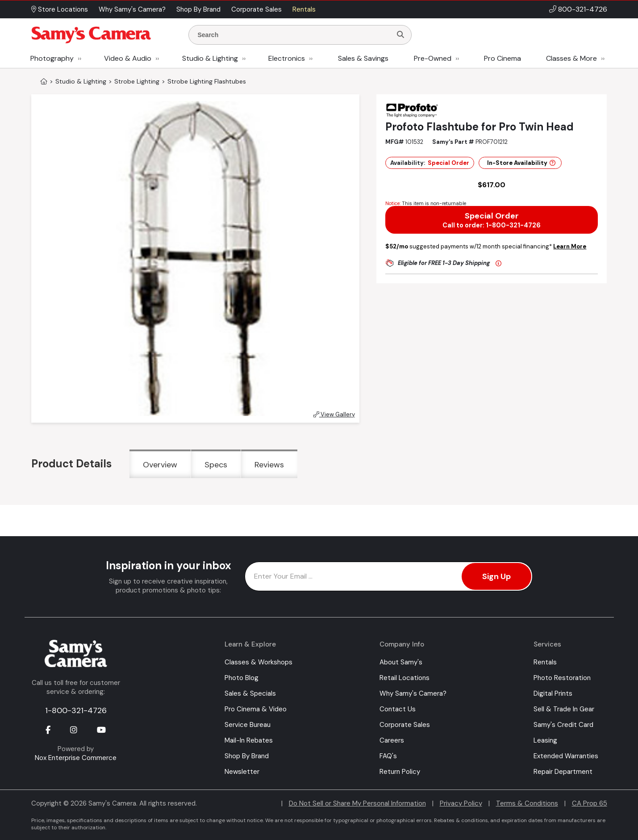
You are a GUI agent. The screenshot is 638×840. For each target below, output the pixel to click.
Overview (160, 465)
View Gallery (334, 414)
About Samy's (401, 662)
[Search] (400, 35)
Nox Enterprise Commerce (76, 758)
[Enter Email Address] (389, 576)
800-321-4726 (583, 9)
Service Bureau (248, 725)
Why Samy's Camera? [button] (132, 9)
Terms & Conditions (527, 803)
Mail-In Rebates (249, 740)
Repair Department (563, 772)
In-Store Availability (521, 163)
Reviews (269, 465)
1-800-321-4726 (76, 710)
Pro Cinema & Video (256, 709)
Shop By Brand (247, 756)
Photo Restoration (562, 678)
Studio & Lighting (210, 58)
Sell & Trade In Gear (564, 709)
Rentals (545, 662)
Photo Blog (242, 678)
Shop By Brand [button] (198, 9)
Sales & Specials (250, 693)
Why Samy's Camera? (413, 693)
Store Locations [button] (60, 9)
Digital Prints (553, 693)
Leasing (545, 740)
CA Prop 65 (590, 803)
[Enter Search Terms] (294, 35)
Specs (216, 465)
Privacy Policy (461, 803)
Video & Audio (128, 58)
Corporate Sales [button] (256, 9)
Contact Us (398, 709)
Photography (52, 58)
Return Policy (400, 772)
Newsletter (242, 772)
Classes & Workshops (259, 662)
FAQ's (388, 756)
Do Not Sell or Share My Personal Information (357, 803)
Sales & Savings (363, 58)
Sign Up (496, 576)
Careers (392, 740)
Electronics (287, 58)
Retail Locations (404, 678)
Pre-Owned (433, 58)
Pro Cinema (502, 58)
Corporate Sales (405, 725)
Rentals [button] (304, 9)
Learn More (570, 246)
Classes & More (571, 58)
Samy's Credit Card (563, 725)
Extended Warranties (566, 756)
